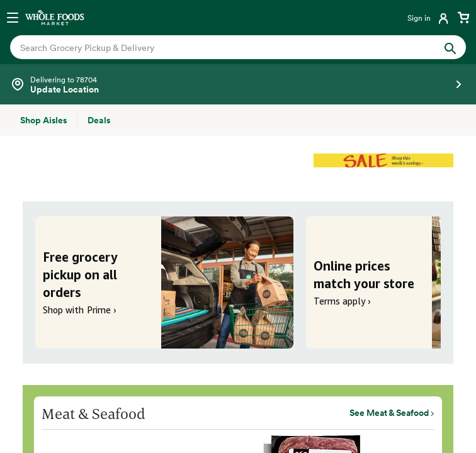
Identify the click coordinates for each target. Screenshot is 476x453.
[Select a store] (238, 84)
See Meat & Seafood (389, 413)
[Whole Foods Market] (55, 18)
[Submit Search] (450, 47)
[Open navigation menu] (13, 18)
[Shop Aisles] (43, 120)
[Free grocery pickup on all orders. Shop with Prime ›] (164, 282)
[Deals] (99, 120)
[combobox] (216, 48)
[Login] (429, 18)
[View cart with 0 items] (463, 18)
